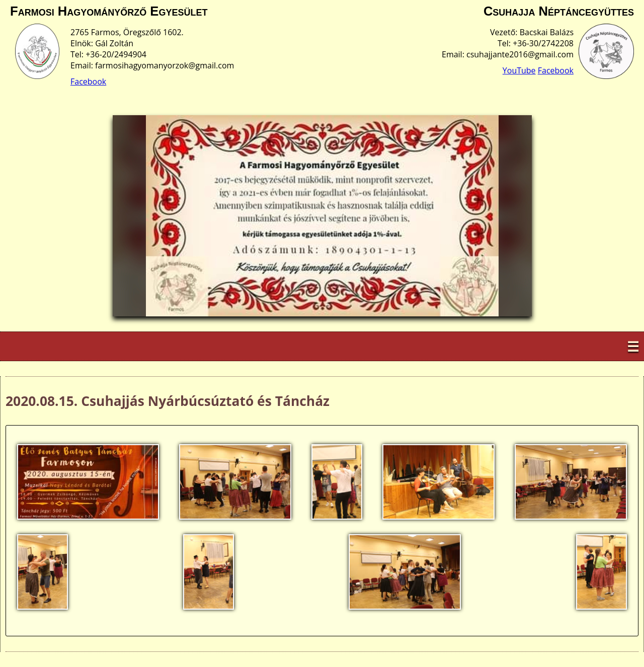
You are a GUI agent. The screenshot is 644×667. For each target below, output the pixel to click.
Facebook (88, 81)
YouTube (519, 70)
